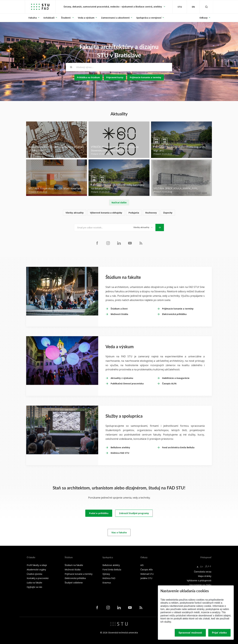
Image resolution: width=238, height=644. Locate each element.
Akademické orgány (36, 570)
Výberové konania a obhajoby (106, 213)
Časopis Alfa (146, 570)
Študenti (66, 18)
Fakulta (33, 18)
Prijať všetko (219, 633)
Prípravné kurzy (115, 77)
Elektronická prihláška (174, 314)
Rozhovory (151, 213)
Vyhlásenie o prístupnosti (199, 580)
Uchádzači (49, 18)
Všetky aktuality (75, 213)
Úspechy (168, 213)
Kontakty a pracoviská (38, 578)
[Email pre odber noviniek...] (102, 227)
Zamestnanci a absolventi (115, 18)
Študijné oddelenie (74, 583)
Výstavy (106, 574)
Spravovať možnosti (190, 633)
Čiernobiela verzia (203, 572)
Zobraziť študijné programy (134, 513)
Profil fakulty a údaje (37, 565)
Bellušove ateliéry (120, 447)
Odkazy (204, 18)
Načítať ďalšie (119, 202)
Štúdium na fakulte (74, 565)
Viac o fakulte (119, 532)
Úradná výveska (34, 574)
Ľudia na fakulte (34, 583)
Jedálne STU (146, 578)
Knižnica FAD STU (120, 453)
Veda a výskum (86, 18)
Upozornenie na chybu (200, 585)
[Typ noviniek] (143, 227)
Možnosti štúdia (119, 314)
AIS (142, 565)
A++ (208, 566)
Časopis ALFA (169, 383)
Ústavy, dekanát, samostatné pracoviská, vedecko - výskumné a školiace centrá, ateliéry (113, 7)
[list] (119, 213)
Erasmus (107, 583)
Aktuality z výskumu (122, 378)
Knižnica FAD (109, 578)
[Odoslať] (160, 227)
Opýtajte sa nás (34, 587)
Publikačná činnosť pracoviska (127, 383)
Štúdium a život (119, 309)
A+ (202, 567)
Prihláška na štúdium (88, 77)
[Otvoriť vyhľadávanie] (206, 7)
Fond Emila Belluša (112, 570)
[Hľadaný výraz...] (119, 67)
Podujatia (134, 213)
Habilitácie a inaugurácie (176, 378)
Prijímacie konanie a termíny (145, 77)
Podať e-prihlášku (99, 513)
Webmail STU (147, 574)
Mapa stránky (205, 576)
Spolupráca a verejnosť (149, 18)
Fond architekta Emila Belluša (178, 447)
